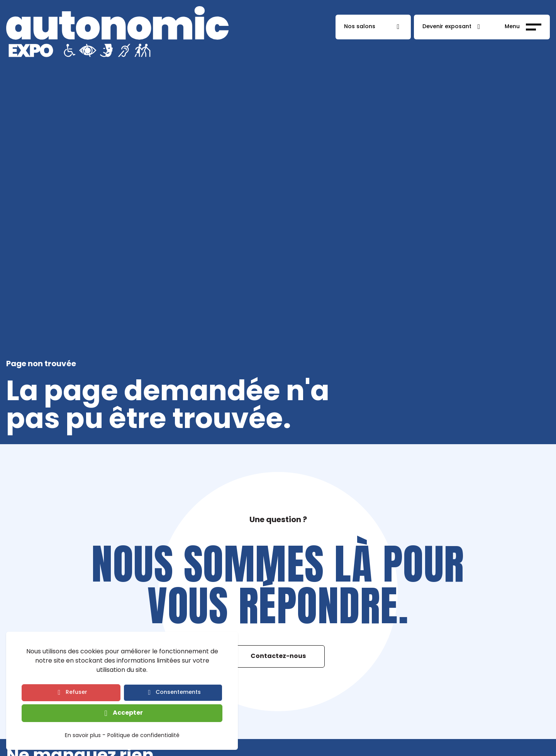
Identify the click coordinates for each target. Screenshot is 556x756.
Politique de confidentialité (143, 736)
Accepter (128, 713)
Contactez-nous (278, 656)
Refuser (76, 693)
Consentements (178, 693)
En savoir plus (83, 736)
